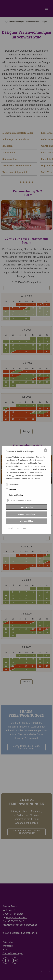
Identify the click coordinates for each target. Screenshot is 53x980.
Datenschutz (11, 528)
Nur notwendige (26, 507)
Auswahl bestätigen (26, 514)
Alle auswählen (26, 521)
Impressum (21, 528)
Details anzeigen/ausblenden (21, 500)
